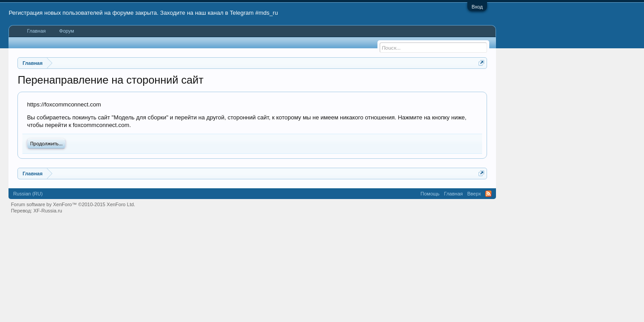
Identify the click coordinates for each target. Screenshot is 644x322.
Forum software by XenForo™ (73, 204)
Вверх (474, 194)
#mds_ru (267, 13)
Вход (477, 7)
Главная (36, 31)
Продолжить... (46, 144)
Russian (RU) (28, 194)
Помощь (430, 194)
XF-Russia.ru (48, 211)
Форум (66, 31)
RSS (488, 194)
